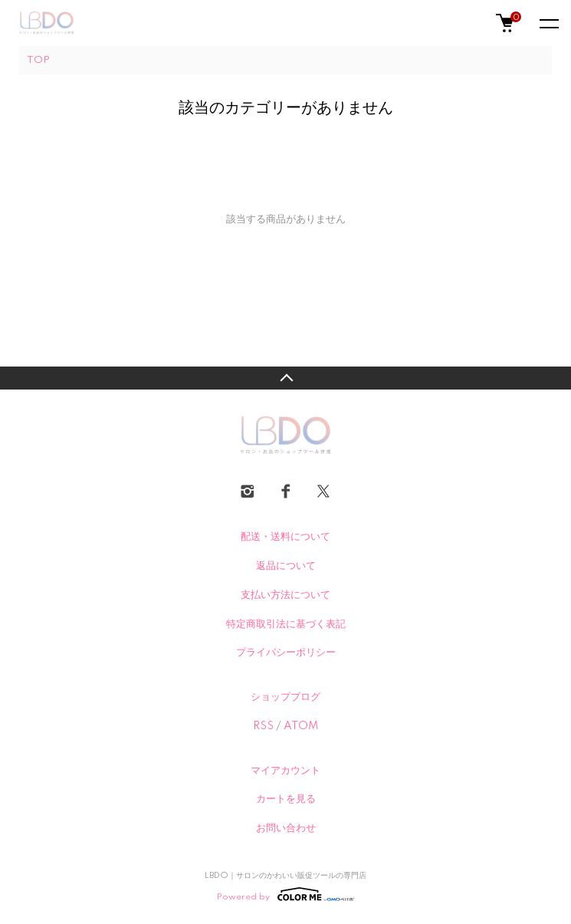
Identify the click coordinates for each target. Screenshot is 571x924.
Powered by (285, 894)
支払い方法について (285, 595)
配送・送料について (285, 537)
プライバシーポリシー (286, 653)
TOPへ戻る (285, 378)
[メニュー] (548, 23)
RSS (263, 726)
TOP (38, 60)
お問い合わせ (286, 828)
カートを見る (286, 799)
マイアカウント (285, 771)
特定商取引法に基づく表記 (286, 624)
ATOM (301, 726)
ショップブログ (285, 697)
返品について (286, 566)
